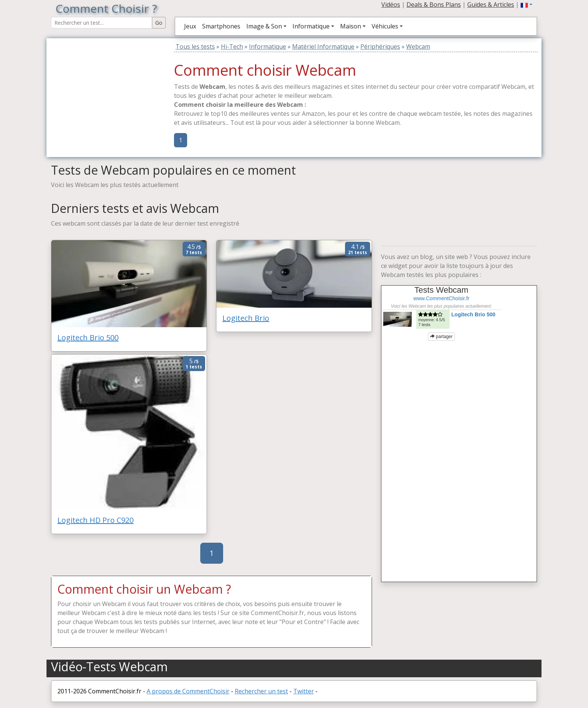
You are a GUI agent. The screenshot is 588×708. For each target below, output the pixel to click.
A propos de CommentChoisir (188, 691)
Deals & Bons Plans (434, 4)
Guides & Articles (491, 4)
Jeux (190, 26)
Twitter (304, 691)
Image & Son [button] (264, 26)
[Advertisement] (98, 85)
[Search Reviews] (102, 23)
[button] (526, 4)
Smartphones (221, 26)
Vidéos (391, 4)
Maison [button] (351, 26)
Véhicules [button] (385, 26)
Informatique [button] (311, 26)
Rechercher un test (261, 691)
